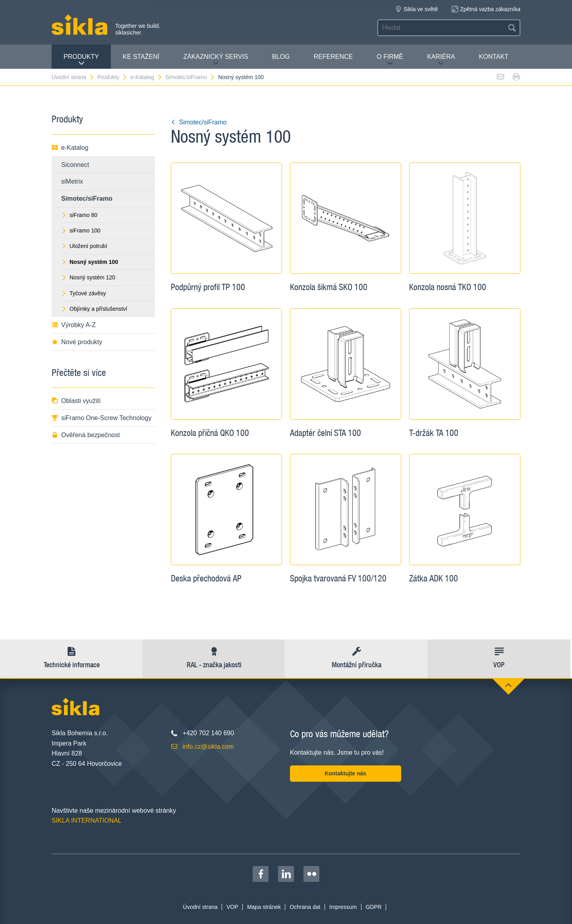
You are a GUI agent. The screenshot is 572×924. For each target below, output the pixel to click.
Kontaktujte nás (345, 773)
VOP (232, 907)
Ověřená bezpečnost (86, 435)
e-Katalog (146, 77)
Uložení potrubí (84, 246)
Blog (281, 57)
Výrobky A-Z (74, 325)
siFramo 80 (79, 215)
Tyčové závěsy (84, 293)
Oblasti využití (76, 401)
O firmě (390, 60)
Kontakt (494, 57)
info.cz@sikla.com (208, 747)
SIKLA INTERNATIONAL (87, 820)
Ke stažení (141, 57)
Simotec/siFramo (190, 77)
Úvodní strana (73, 77)
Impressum (343, 907)
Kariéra (441, 60)
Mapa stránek (264, 907)
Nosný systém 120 (88, 277)
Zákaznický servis (215, 60)
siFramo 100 (81, 231)
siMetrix (72, 181)
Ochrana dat (305, 907)
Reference (333, 57)
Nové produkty (77, 342)
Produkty (81, 60)
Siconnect (75, 165)
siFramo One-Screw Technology (101, 418)
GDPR (373, 907)
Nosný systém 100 (241, 77)
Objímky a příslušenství (94, 309)
